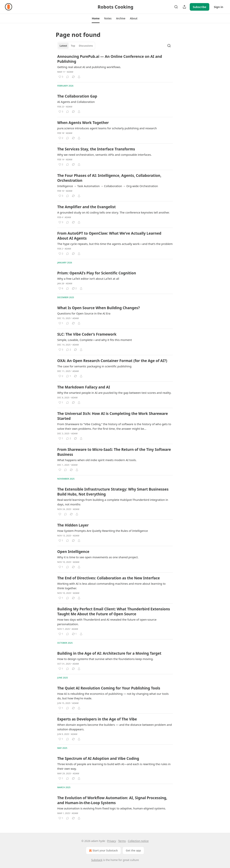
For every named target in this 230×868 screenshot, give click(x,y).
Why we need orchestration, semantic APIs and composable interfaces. (105, 155)
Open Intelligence (73, 552)
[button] (96, 18)
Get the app (133, 850)
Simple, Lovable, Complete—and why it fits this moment (95, 340)
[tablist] (76, 46)
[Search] (176, 7)
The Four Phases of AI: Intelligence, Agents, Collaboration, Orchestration (109, 178)
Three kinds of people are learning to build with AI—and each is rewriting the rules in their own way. (114, 766)
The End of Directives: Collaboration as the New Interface (109, 578)
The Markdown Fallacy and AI (84, 387)
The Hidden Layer (73, 525)
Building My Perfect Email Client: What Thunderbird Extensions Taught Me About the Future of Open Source (114, 611)
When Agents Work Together (83, 123)
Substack (97, 860)
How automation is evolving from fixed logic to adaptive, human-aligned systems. (112, 808)
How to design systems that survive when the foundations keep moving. (105, 659)
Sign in (219, 7)
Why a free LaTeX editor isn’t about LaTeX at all (88, 279)
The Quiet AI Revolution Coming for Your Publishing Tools (109, 688)
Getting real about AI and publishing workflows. (89, 67)
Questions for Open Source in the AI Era (84, 313)
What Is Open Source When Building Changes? (99, 308)
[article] (115, 67)
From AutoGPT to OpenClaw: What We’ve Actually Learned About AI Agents (109, 236)
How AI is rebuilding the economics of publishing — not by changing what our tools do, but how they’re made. (113, 696)
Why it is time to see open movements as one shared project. (98, 557)
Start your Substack (103, 851)
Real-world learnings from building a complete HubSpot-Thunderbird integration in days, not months (113, 502)
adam (70, 72)
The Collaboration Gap (77, 96)
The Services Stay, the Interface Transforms (96, 149)
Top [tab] (73, 46)
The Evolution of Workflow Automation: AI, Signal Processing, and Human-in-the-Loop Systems (112, 800)
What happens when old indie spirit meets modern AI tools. (97, 460)
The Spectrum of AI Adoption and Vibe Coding (98, 758)
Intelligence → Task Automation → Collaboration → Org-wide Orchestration (108, 186)
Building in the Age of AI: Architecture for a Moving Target (109, 653)
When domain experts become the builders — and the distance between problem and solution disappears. (115, 727)
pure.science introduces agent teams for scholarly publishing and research (107, 128)
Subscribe (200, 7)
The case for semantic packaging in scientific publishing (94, 366)
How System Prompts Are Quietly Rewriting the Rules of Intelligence (103, 531)
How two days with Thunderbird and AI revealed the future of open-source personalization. (107, 622)
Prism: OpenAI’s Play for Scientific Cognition (97, 273)
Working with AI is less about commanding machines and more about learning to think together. (111, 586)
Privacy (112, 841)
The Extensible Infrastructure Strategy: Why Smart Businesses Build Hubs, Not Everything (113, 492)
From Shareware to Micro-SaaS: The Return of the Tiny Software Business (114, 452)
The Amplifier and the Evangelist (87, 207)
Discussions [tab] (86, 46)
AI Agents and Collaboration (76, 102)
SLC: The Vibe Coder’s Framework (87, 334)
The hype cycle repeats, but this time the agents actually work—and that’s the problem (115, 244)
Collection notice (138, 841)
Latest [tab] (63, 46)
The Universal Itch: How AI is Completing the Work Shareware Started (113, 416)
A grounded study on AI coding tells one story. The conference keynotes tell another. (113, 212)
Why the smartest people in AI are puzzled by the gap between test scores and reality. (114, 393)
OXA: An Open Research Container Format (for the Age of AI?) (112, 361)
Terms (122, 841)
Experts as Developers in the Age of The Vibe (97, 719)
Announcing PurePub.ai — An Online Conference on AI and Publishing (110, 59)
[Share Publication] (184, 7)
